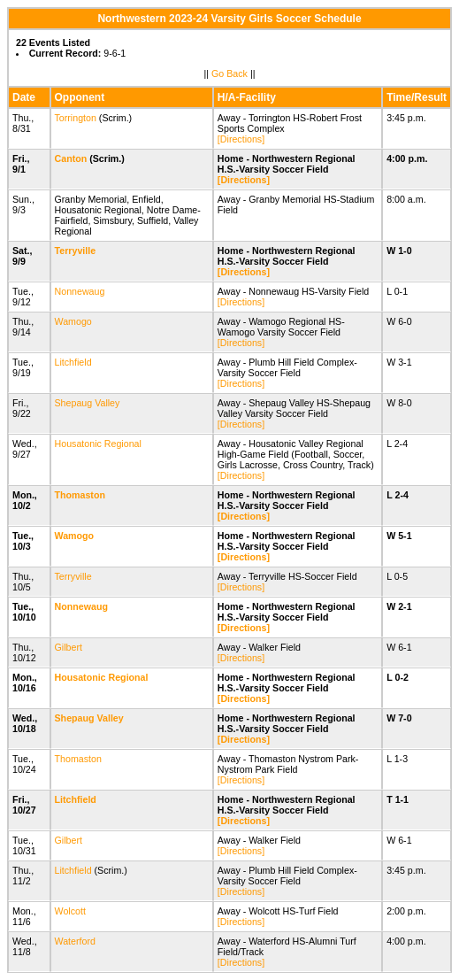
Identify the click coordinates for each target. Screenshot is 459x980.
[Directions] (241, 139)
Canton (71, 158)
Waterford (75, 941)
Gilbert (69, 647)
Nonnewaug (80, 291)
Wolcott (70, 911)
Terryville (76, 251)
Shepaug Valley (88, 403)
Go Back (229, 73)
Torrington (76, 118)
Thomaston (80, 495)
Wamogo (73, 321)
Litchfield (73, 362)
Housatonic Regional (98, 444)
